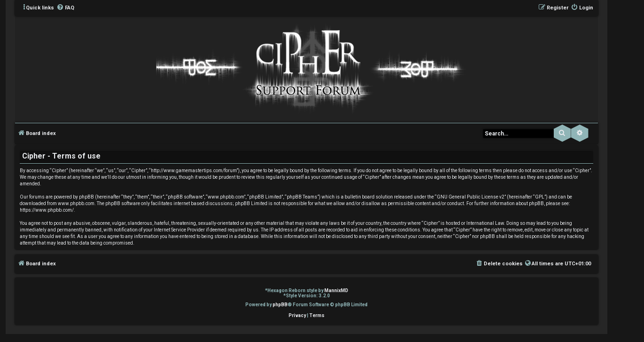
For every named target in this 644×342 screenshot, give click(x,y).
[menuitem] (65, 8)
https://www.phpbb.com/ (47, 210)
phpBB (280, 305)
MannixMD (336, 290)
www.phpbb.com (76, 203)
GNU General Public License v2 (471, 197)
